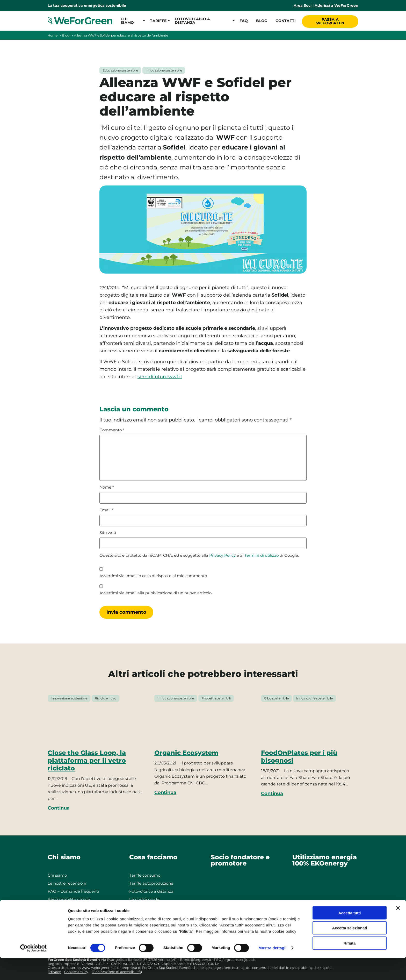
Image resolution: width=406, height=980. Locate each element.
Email (106, 510)
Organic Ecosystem (186, 753)
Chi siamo (57, 875)
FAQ (243, 21)
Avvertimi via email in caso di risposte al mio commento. (154, 576)
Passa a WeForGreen (331, 20)
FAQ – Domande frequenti (73, 891)
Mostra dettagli (272, 970)
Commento (112, 430)
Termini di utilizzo (262, 555)
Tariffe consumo (145, 875)
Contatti (285, 21)
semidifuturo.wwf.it (160, 377)
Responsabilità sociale (69, 899)
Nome (107, 487)
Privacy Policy (222, 555)
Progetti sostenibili (216, 698)
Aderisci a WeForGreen (336, 5)
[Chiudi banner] (398, 930)
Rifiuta (350, 965)
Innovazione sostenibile (164, 70)
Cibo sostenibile (276, 698)
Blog (261, 21)
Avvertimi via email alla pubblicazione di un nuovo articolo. (156, 593)
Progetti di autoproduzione (155, 907)
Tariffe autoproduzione (151, 883)
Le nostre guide (144, 899)
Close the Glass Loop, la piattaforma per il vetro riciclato (87, 760)
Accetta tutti (350, 935)
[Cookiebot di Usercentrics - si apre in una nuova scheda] (34, 970)
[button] (131, 21)
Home (53, 35)
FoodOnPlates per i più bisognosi (299, 757)
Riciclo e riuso (106, 698)
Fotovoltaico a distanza (151, 891)
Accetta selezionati (349, 950)
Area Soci (303, 5)
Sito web (108, 533)
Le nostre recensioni (67, 883)
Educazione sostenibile (120, 70)
